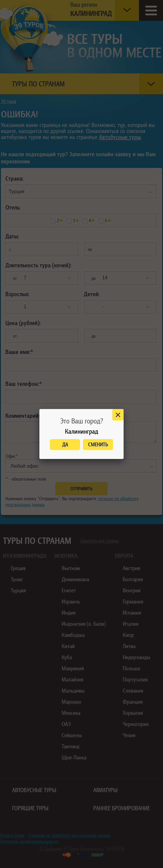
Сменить (98, 444)
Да (65, 444)
